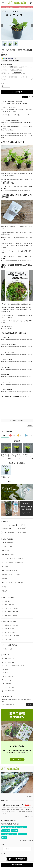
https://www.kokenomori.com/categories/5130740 (17, 354)
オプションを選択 (17, 865)
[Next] (32, 25)
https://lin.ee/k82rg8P (8, 130)
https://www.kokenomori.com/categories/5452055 (17, 369)
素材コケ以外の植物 (8, 555)
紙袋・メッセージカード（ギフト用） (13, 583)
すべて (5, 435)
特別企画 (4, 591)
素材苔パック (6, 551)
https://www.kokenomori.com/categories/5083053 (17, 339)
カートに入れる (17, 92)
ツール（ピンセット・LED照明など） (13, 563)
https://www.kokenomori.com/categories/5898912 (17, 377)
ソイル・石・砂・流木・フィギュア (12, 559)
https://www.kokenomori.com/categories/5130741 (17, 362)
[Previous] (2, 25)
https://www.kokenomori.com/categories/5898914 (17, 384)
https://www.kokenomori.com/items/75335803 (16, 191)
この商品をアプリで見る (17, 420)
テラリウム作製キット (8, 543)
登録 (29, 704)
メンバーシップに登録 (8, 66)
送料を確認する (18, 72)
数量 (3, 83)
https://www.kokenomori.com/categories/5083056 (17, 392)
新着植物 (4, 579)
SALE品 (4, 587)
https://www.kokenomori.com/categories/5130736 (17, 347)
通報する (30, 426)
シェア (31, 97)
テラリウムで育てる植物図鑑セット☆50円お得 (14, 77)
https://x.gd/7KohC (7, 328)
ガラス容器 (5, 567)
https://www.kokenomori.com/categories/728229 (16, 260)
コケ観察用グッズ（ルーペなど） (12, 575)
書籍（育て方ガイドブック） (10, 571)
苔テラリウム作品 (7, 547)
